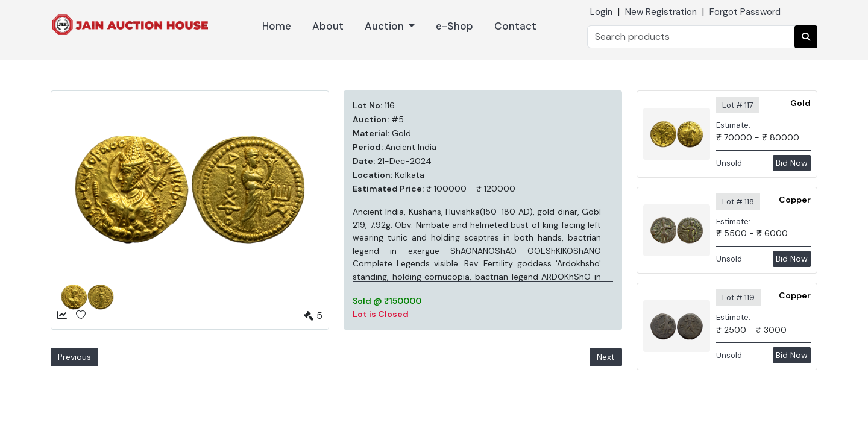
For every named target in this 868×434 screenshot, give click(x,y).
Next (606, 357)
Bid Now (792, 163)
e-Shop (454, 26)
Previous (74, 357)
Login (601, 12)
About (328, 26)
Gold (800, 103)
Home (277, 26)
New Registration (661, 12)
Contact (515, 26)
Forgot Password (745, 12)
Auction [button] (385, 26)
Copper (795, 200)
